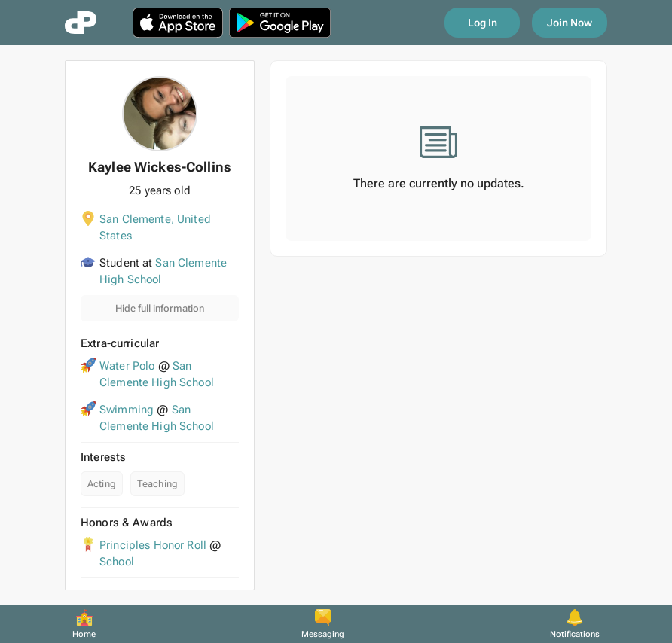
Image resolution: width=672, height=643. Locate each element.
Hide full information (160, 308)
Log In (483, 23)
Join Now (570, 23)
